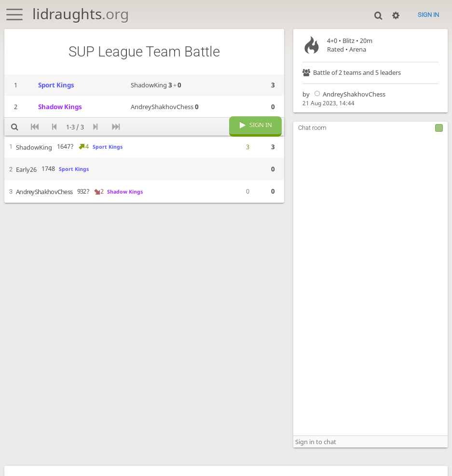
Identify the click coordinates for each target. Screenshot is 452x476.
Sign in (428, 15)
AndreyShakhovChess (348, 94)
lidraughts (81, 14)
